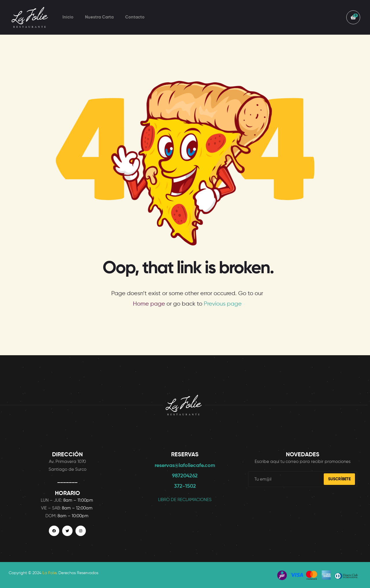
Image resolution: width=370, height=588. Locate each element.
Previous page (223, 304)
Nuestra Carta (99, 17)
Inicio (68, 17)
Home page (149, 304)
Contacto (135, 17)
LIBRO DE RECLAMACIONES (185, 500)
